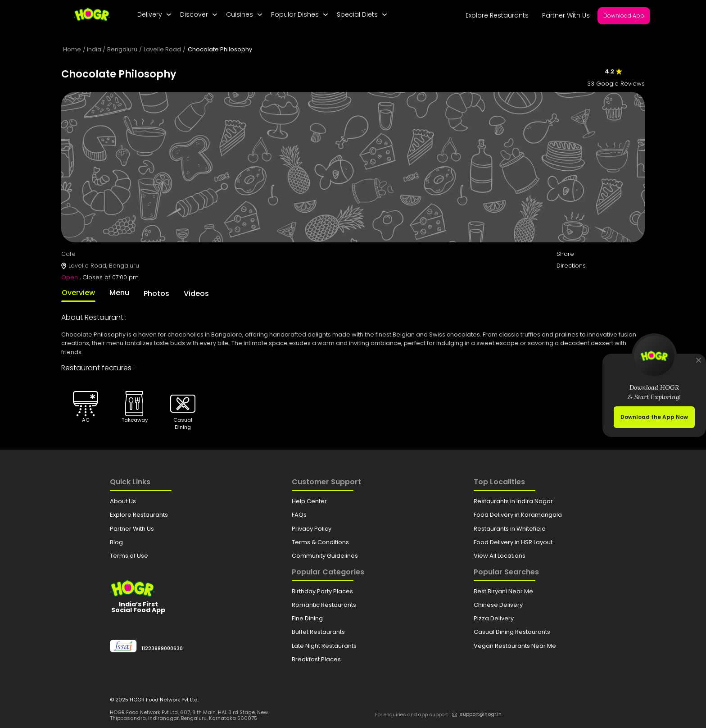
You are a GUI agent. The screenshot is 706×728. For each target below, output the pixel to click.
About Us (123, 501)
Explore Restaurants (497, 15)
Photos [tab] (156, 293)
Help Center (309, 501)
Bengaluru (122, 49)
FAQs (299, 515)
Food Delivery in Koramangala (518, 515)
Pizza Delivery (494, 618)
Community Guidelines (325, 556)
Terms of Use (129, 556)
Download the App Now (654, 417)
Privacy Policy (312, 529)
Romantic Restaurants (324, 605)
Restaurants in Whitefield (510, 529)
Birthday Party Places (322, 591)
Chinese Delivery (498, 605)
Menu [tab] (119, 293)
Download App (624, 16)
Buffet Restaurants (318, 632)
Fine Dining (307, 618)
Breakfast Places (316, 659)
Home (72, 49)
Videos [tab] (196, 293)
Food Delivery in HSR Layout (513, 542)
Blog (116, 542)
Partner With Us (566, 15)
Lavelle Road (162, 49)
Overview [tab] (78, 293)
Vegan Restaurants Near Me (515, 646)
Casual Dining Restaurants (512, 632)
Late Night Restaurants (324, 646)
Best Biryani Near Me (503, 591)
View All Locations (500, 556)
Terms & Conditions (320, 542)
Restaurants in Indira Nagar (513, 501)
